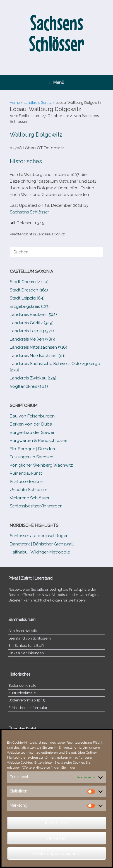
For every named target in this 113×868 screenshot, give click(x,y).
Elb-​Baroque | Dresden (32, 449)
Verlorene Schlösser (30, 498)
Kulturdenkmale (22, 693)
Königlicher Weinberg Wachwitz (41, 465)
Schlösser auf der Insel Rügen (39, 536)
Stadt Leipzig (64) (27, 298)
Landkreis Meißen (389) (33, 339)
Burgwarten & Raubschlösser (39, 441)
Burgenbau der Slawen (33, 432)
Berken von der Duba (31, 424)
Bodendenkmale (22, 685)
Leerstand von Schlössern (30, 638)
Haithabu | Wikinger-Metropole (40, 552)
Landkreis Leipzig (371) (32, 331)
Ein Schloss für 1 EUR (26, 646)
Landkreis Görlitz (38, 103)
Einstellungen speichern (57, 854)
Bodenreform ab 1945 (27, 700)
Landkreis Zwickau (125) (33, 378)
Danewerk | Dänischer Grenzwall (42, 544)
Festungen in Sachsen (32, 457)
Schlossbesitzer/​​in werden (36, 506)
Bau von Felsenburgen (32, 416)
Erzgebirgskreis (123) (30, 306)
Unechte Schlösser (28, 490)
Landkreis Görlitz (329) (32, 323)
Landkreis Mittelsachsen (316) (39, 347)
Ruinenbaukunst (26, 473)
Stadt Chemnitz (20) (29, 282)
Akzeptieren (56, 823)
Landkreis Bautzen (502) (33, 315)
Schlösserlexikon (27, 482)
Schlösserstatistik (23, 631)
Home (15, 103)
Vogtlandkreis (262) (29, 386)
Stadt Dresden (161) (29, 290)
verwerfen (56, 838)
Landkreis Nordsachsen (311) (38, 356)
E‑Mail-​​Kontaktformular (28, 708)
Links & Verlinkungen (26, 653)
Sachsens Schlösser (29, 212)
